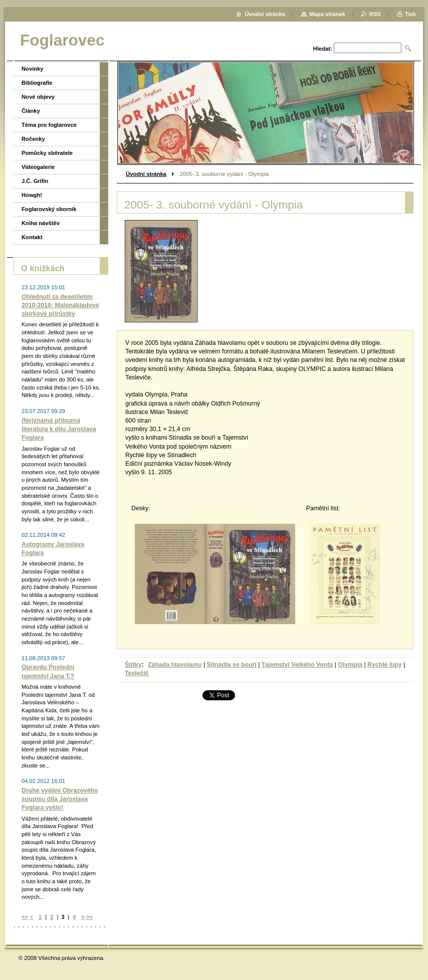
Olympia (350, 665)
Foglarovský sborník (49, 209)
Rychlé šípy (384, 665)
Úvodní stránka (146, 174)
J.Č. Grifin (35, 181)
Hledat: (323, 49)
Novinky (33, 69)
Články (31, 111)
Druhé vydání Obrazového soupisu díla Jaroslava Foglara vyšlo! (60, 799)
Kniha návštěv (41, 223)
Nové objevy (38, 97)
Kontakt (32, 237)
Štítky (133, 665)
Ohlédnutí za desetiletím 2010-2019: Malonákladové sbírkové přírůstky (60, 305)
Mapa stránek (327, 14)
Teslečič (137, 673)
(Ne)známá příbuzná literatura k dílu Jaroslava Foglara (59, 429)
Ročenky (33, 139)
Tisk (410, 14)
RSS (375, 14)
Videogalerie (38, 167)
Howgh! (32, 195)
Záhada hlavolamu (175, 665)
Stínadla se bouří (232, 665)
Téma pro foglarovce (49, 125)
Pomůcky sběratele (47, 153)
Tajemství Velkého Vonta (297, 665)
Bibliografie (37, 83)
